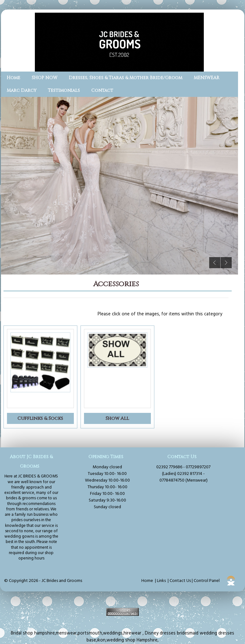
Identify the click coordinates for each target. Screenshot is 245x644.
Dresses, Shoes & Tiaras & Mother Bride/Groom (126, 78)
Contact (102, 90)
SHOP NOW (45, 78)
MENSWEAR (206, 78)
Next (226, 263)
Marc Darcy (22, 90)
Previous (215, 263)
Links (161, 581)
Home (13, 78)
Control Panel (207, 581)
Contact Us (180, 581)
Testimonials (64, 90)
